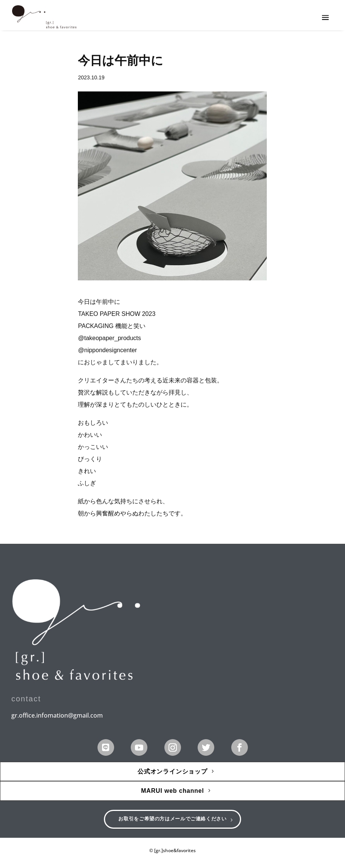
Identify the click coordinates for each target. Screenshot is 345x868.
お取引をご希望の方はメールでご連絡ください (172, 821)
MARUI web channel (172, 791)
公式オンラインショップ (172, 771)
